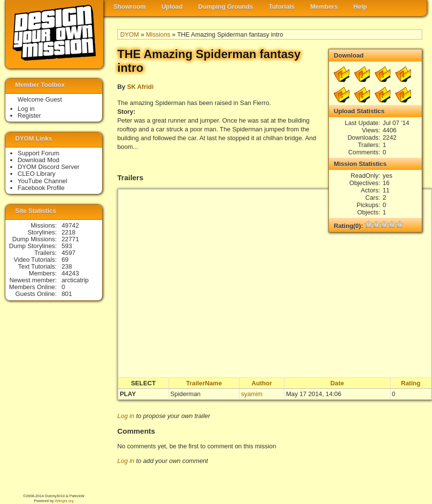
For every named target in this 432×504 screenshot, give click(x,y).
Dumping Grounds (226, 7)
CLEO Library (37, 174)
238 (67, 266)
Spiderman (186, 394)
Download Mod (38, 160)
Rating (410, 383)
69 (65, 260)
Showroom (130, 7)
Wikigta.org (64, 501)
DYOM (130, 34)
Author (262, 383)
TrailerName (204, 383)
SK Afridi (140, 87)
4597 (68, 253)
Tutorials (282, 7)
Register (29, 115)
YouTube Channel (43, 181)
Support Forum (38, 153)
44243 (70, 273)
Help (360, 7)
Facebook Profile (41, 188)
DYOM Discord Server (49, 167)
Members (324, 7)
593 (67, 246)
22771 (70, 239)
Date (337, 383)
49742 (70, 225)
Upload (172, 7)
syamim (252, 394)
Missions (158, 34)
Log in (126, 416)
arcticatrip (75, 280)
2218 (68, 232)
